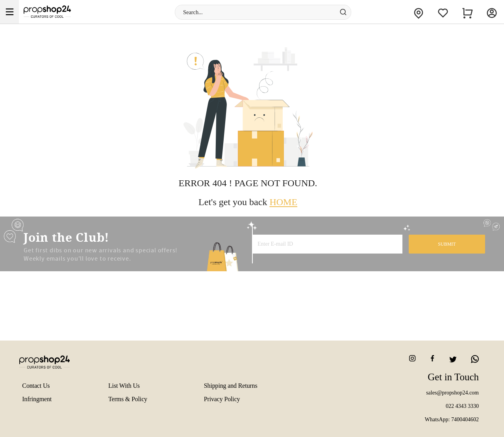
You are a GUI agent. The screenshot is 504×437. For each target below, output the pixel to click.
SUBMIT (447, 244)
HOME (283, 202)
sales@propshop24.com (452, 393)
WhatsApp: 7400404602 (452, 419)
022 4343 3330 (462, 406)
